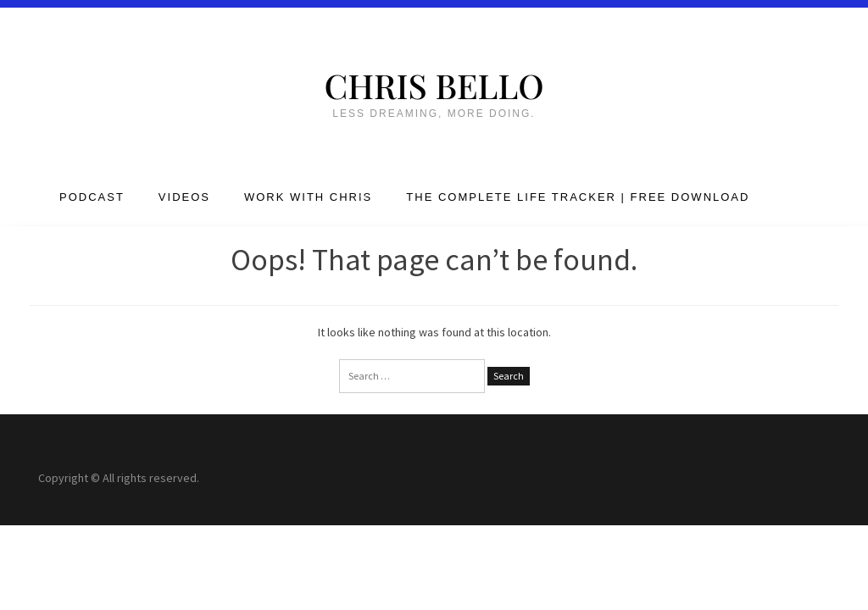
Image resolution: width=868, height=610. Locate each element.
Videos (184, 197)
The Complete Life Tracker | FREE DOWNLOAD (578, 197)
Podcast (92, 197)
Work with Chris (308, 197)
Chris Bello (434, 85)
